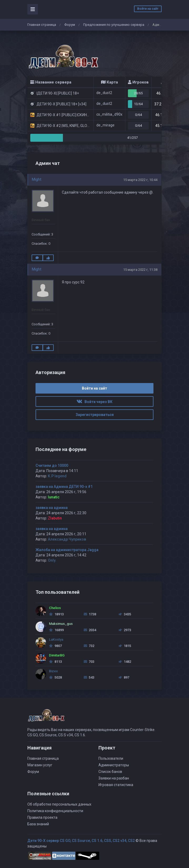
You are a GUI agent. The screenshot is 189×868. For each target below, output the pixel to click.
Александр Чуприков (67, 539)
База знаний (38, 824)
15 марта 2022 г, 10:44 (140, 180)
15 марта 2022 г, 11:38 (140, 270)
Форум (70, 25)
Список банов (110, 772)
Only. (52, 560)
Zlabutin (55, 518)
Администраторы (114, 765)
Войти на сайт (148, 9)
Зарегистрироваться (95, 415)
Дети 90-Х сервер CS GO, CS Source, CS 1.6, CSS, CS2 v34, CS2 (81, 841)
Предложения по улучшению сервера (114, 25)
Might (37, 179)
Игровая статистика (116, 785)
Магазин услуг (40, 765)
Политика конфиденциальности (55, 811)
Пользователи (111, 758)
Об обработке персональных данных (59, 804)
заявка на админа (52, 508)
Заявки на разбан (114, 778)
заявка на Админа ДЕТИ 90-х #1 (64, 487)
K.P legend (57, 476)
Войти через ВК (95, 402)
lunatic (54, 497)
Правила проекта (42, 817)
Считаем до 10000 (52, 465)
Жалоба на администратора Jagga (67, 550)
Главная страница (42, 25)
